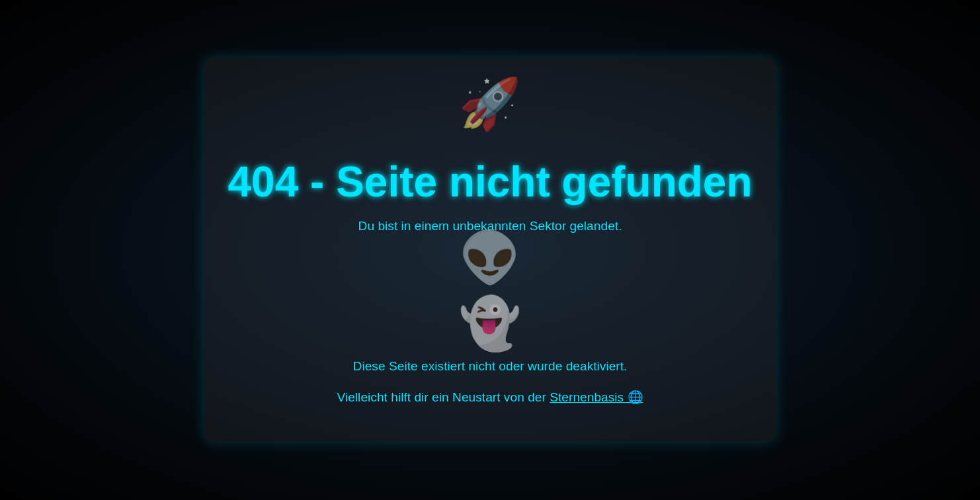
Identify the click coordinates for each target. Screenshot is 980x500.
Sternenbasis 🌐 (596, 397)
